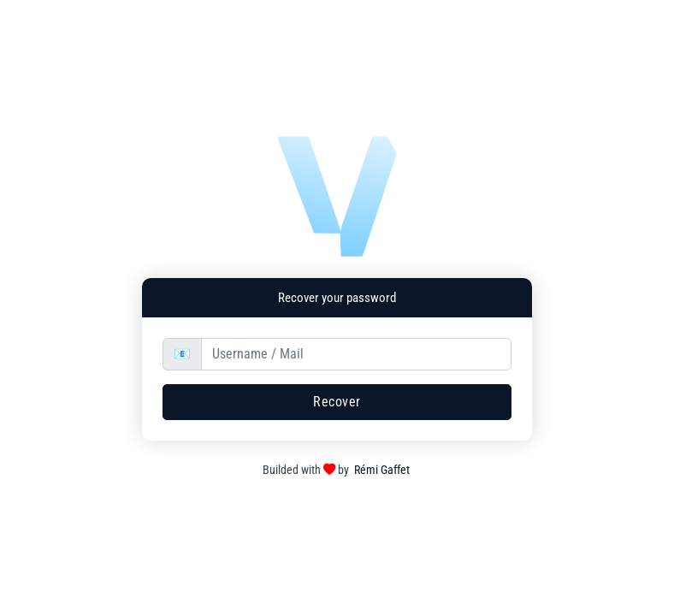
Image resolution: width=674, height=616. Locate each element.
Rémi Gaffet (382, 470)
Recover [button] (337, 402)
